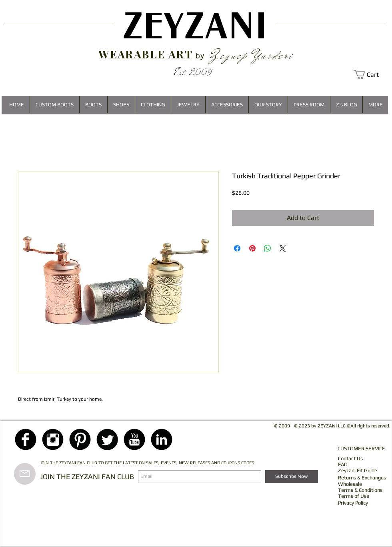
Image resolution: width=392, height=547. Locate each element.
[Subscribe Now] (292, 477)
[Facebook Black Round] (26, 439)
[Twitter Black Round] (107, 439)
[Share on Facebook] (237, 248)
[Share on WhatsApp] (268, 248)
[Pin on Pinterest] (252, 248)
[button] (371, 75)
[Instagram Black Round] (53, 439)
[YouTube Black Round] (134, 439)
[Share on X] (283, 248)
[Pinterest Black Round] (80, 439)
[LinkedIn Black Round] (162, 439)
